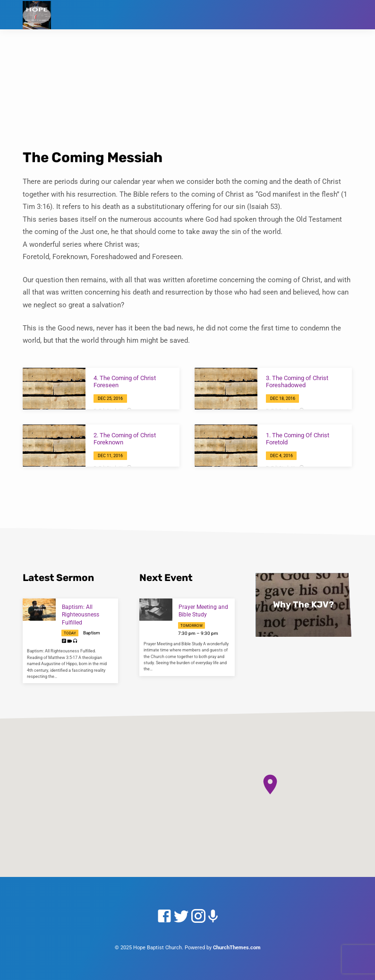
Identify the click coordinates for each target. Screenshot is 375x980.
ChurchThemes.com (237, 948)
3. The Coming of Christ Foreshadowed (297, 382)
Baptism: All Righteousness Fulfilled (81, 615)
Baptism (92, 633)
